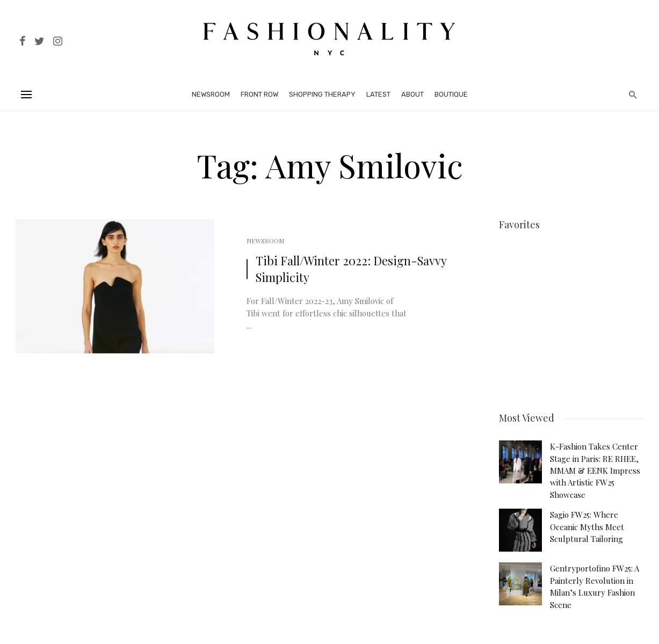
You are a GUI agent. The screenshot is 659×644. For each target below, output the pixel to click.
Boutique (451, 94)
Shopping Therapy (322, 94)
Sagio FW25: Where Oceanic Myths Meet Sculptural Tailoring (587, 525)
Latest (378, 94)
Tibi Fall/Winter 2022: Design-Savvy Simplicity (351, 269)
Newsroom (211, 94)
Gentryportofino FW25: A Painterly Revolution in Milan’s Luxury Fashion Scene (595, 585)
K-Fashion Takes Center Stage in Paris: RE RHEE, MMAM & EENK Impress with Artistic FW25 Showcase (595, 469)
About (412, 94)
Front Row (259, 94)
